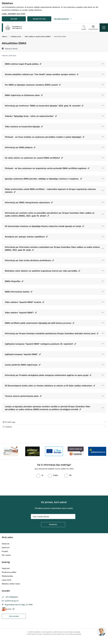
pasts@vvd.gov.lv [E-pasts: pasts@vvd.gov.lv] (12, 601)
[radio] (40, 475)
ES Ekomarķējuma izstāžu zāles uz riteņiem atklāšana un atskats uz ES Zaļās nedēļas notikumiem (50, 386)
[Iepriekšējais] (5, 451)
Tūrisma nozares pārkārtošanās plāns (23, 396)
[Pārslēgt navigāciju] (104, 28)
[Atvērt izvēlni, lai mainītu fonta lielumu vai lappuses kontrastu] (93, 28)
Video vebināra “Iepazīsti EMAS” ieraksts (25, 302)
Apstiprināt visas (39, 19)
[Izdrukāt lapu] (54, 422)
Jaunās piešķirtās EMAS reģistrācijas (23, 365)
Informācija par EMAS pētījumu (20, 147)
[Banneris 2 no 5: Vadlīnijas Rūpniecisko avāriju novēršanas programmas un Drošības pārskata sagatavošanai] (32, 451)
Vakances (6, 544)
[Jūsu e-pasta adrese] (53, 516)
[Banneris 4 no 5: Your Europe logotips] (76, 451)
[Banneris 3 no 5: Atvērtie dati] (54, 451)
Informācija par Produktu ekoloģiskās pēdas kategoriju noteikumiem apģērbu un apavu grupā (48, 375)
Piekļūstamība (7, 576)
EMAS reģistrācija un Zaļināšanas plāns (24, 95)
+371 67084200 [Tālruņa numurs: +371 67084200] (11, 597)
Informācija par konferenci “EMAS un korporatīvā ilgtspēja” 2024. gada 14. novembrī (44, 106)
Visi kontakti (14, 616)
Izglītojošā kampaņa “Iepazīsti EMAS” (23, 354)
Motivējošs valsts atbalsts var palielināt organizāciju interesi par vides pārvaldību (43, 271)
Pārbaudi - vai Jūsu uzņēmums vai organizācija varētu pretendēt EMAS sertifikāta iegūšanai (47, 168)
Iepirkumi (6, 548)
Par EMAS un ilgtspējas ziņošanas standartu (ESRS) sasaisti (33, 85)
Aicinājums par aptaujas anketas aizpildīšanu (26, 237)
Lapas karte (7, 580)
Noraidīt (14, 19)
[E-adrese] (7, 609)
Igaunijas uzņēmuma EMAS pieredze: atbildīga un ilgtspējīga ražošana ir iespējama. (43, 179)
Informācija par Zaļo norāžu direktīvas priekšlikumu (29, 260)
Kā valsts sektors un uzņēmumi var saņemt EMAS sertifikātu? (34, 158)
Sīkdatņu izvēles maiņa (11, 584)
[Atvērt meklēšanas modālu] (84, 28)
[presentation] (20, 487)
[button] (40, 64)
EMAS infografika (14, 281)
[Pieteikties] (53, 525)
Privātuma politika (9, 572)
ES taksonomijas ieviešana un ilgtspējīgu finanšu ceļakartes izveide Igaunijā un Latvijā (44, 226)
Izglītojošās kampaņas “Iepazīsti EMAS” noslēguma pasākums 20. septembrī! (40, 344)
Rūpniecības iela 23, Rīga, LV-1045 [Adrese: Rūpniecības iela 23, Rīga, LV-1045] (19, 605)
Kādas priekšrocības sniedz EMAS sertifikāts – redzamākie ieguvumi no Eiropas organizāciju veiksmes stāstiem (50, 191)
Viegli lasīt (6, 568)
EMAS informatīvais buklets (19, 292)
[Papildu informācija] (14, 609)
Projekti (5, 551)
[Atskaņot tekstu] (11, 49)
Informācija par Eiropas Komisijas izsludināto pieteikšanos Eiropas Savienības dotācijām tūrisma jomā (52, 333)
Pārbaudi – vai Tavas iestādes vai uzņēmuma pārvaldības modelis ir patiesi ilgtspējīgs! (45, 137)
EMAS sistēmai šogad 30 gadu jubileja (23, 64)
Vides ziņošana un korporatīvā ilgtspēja (24, 126)
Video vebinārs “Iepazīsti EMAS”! (21, 313)
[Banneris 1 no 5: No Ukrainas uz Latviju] (11, 451)
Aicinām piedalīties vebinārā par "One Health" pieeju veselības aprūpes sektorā (42, 74)
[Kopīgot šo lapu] (54, 427)
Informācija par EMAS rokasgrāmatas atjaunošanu (29, 202)
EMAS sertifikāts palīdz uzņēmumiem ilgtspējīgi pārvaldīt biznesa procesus (40, 323)
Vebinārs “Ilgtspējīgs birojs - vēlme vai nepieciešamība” (31, 116)
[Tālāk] (103, 451)
